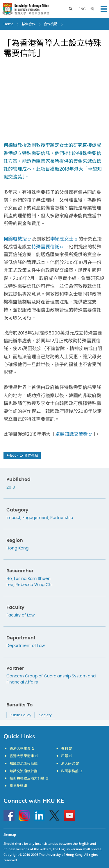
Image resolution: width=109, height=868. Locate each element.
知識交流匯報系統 (24, 764)
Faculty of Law (20, 615)
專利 (65, 748)
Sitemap (10, 834)
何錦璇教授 (15, 239)
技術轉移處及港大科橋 (27, 778)
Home (8, 24)
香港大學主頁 (20, 748)
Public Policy (20, 715)
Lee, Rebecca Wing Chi (29, 585)
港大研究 (68, 764)
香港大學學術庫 (22, 756)
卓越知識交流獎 (72, 434)
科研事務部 (70, 771)
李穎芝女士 (62, 239)
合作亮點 (51, 24)
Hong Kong (17, 548)
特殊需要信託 (45, 247)
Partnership (62, 518)
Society (45, 715)
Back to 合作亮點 (22, 455)
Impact (13, 518)
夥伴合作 (28, 24)
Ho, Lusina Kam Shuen (28, 579)
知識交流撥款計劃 (24, 771)
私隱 (65, 756)
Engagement (35, 518)
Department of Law (26, 646)
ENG (82, 9)
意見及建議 (18, 786)
